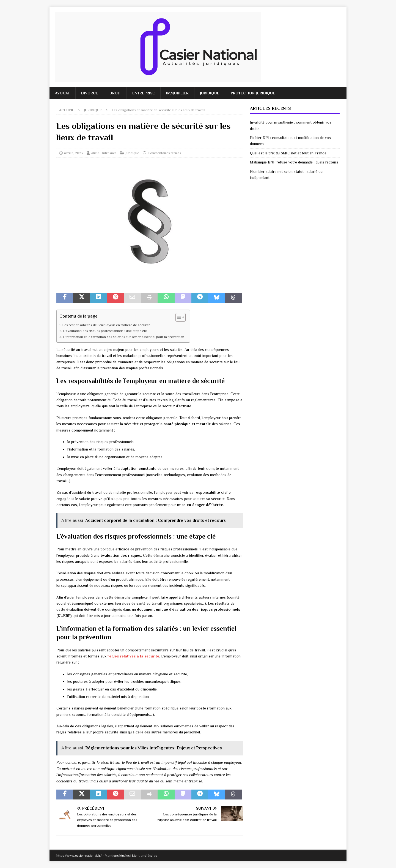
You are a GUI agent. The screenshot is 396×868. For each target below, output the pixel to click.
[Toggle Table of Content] (178, 317)
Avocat (62, 93)
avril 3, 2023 (74, 153)
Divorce (90, 93)
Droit (115, 93)
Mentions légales (144, 856)
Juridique (210, 93)
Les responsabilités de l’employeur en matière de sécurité (106, 325)
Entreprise (144, 93)
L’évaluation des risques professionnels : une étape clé (105, 331)
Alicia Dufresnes (104, 153)
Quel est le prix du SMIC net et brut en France (288, 153)
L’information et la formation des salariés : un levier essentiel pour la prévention (124, 337)
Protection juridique (253, 93)
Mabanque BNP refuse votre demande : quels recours (294, 162)
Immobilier (177, 93)
